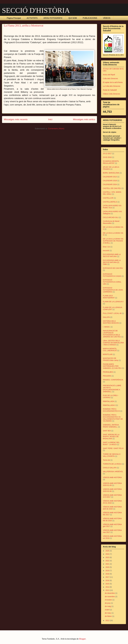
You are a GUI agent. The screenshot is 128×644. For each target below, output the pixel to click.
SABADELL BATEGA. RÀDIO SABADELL (111, 426)
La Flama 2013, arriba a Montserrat (24, 26)
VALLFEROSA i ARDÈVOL (113, 472)
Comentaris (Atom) (56, 129)
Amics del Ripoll (109, 75)
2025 (108, 551)
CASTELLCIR (108, 198)
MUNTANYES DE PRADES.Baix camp (111, 359)
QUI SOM (73, 18)
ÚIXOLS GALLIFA (110, 468)
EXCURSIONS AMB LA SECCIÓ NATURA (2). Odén (112, 262)
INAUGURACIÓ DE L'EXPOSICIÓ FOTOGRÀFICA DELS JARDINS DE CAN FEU (112, 334)
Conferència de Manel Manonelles (111, 222)
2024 (108, 554)
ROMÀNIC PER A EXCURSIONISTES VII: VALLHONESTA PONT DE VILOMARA (113, 418)
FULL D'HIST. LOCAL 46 (112, 313)
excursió (106, 250)
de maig (108, 606)
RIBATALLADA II (109, 405)
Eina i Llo (106, 247)
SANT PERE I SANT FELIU (113, 448)
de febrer (109, 616)
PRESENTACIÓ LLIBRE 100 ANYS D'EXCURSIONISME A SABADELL (112, 389)
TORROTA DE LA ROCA (112, 464)
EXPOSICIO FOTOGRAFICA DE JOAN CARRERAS (113, 290)
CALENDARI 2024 (110, 184)
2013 (108, 590)
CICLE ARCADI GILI (111, 217)
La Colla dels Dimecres (112, 86)
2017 (108, 577)
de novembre (110, 597)
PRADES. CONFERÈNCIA (113, 380)
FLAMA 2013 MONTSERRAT (109, 297)
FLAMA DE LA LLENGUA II (113, 302)
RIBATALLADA (108, 401)
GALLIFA (106, 317)
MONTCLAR (108, 354)
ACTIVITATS (32, 18)
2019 (108, 571)
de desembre (110, 593)
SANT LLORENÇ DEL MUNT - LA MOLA (111, 443)
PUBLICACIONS (90, 18)
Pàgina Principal (14, 18)
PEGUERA (107, 376)
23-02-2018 (107, 157)
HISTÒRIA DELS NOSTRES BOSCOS (111, 322)
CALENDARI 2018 (110, 181)
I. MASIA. (106, 327)
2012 (108, 620)
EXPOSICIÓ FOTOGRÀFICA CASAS (112, 275)
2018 (108, 574)
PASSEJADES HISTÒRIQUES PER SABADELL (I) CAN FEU (112, 366)
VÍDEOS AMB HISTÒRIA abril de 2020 (112, 508)
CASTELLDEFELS (110, 202)
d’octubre (109, 600)
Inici (50, 119)
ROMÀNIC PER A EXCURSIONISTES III (111, 410)
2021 (108, 564)
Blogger (82, 639)
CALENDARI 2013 (110, 177)
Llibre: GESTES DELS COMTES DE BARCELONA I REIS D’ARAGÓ (113, 343)
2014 (108, 587)
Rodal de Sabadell (110, 90)
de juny (108, 603)
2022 (108, 561)
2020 (108, 567)
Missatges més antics (84, 119)
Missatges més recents (16, 119)
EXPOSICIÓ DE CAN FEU (113, 268)
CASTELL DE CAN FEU (112, 188)
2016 (108, 580)
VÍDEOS (107, 18)
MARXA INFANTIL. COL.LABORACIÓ (110, 350)
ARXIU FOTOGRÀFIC (53, 18)
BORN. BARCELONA (111, 173)
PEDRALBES (108, 372)
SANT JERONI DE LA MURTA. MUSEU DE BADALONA (111, 437)
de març (108, 613)
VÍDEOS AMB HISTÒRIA (112, 477)
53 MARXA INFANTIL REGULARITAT (111, 162)
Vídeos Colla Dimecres (111, 94)
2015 (108, 584)
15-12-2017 (107, 154)
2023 (108, 557)
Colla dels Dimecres (110, 79)
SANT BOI (107, 431)
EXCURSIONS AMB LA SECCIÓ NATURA (112, 255)
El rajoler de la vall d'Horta (113, 82)
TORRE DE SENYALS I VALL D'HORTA (112, 455)
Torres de (106, 460)
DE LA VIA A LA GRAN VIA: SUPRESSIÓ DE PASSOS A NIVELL (113, 241)
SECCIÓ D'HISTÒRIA (36, 10)
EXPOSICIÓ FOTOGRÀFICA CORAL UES (112, 282)
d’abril (107, 610)
